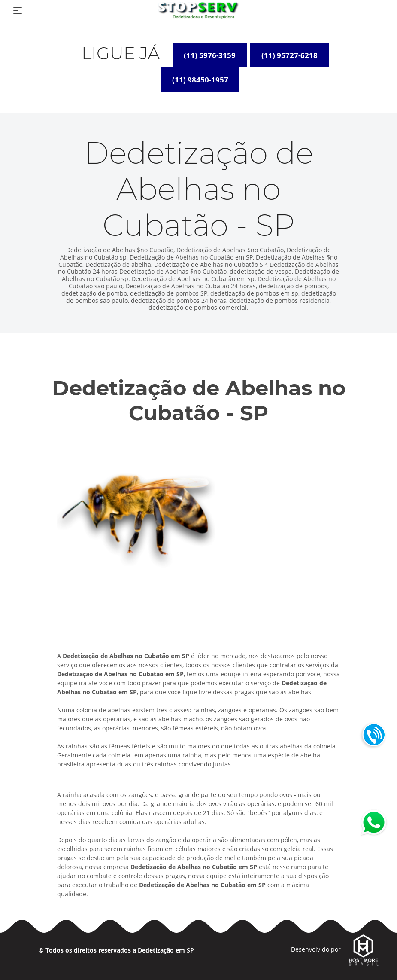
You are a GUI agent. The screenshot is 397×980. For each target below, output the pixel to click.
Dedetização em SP (166, 950)
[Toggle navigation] (18, 11)
